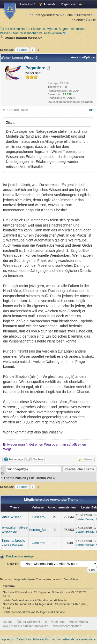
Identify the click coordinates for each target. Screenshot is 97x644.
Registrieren (69, 4)
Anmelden (51, 4)
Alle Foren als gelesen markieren (25, 626)
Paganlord (35, 68)
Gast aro (38, 517)
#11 (92, 110)
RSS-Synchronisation (66, 626)
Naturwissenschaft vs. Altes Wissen (37, 33)
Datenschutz (24, 639)
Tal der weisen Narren (15, 29)
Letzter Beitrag (85, 519)
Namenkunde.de (86, 639)
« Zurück (22, 50)
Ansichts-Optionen (84, 57)
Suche (66, 15)
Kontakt (8, 622)
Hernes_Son (38, 530)
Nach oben (58, 622)
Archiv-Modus (79, 622)
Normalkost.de (66, 639)
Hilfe (91, 20)
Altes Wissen (12, 517)
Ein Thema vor (41, 478)
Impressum (8, 639)
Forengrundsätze (45, 15)
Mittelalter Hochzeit (44, 639)
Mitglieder (83, 15)
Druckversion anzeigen (21, 556)
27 (55, 517)
